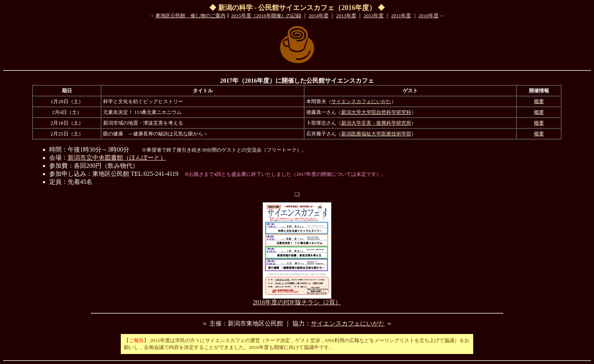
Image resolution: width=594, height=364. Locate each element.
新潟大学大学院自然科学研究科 (376, 112)
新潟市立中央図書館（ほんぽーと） (117, 158)
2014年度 (319, 16)
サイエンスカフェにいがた (361, 101)
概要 (539, 101)
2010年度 (429, 16)
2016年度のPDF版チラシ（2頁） (297, 299)
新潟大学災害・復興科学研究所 (376, 123)
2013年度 (346, 16)
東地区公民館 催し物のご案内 (190, 16)
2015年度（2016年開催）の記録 (266, 16)
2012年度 (374, 16)
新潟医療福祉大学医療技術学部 (376, 134)
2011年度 (401, 16)
